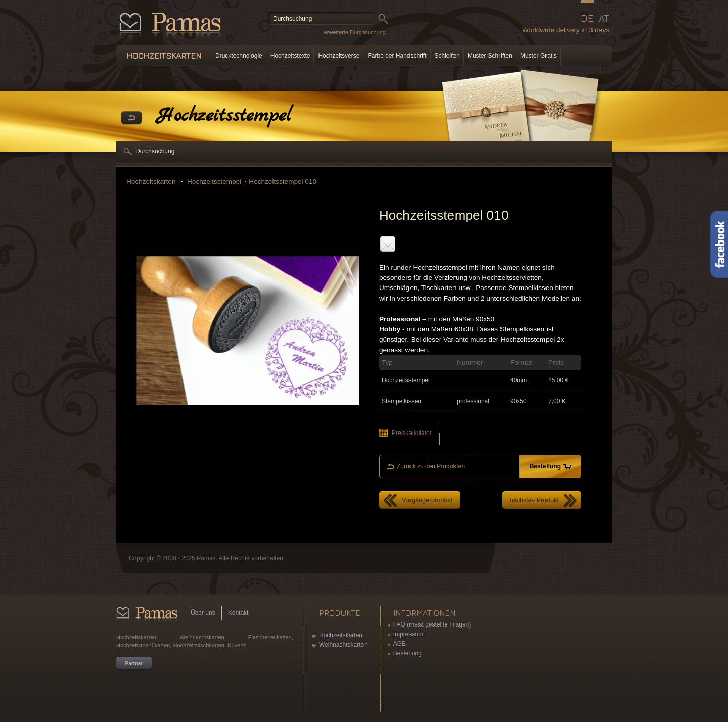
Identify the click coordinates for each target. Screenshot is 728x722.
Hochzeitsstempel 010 (283, 182)
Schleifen (447, 56)
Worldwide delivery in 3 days (566, 30)
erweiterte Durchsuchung (355, 32)
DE (587, 18)
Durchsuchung (155, 151)
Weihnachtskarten (343, 645)
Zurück (131, 118)
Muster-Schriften (490, 56)
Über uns (203, 613)
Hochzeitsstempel (213, 182)
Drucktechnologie (239, 56)
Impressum (408, 634)
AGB (400, 644)
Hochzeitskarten (152, 182)
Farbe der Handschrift (397, 56)
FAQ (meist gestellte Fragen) (432, 624)
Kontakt (238, 613)
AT (604, 18)
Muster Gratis (538, 56)
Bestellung (407, 653)
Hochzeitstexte (290, 56)
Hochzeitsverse (339, 56)
